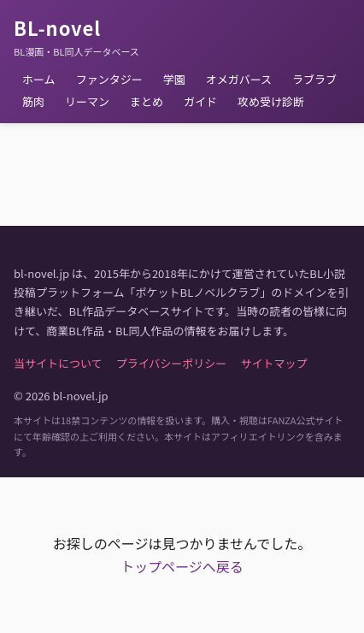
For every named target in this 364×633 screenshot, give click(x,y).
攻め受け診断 (271, 101)
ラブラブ (314, 79)
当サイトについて (58, 363)
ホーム (39, 79)
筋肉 (33, 101)
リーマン (87, 101)
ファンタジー (109, 79)
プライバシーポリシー (172, 363)
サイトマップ (273, 363)
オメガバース (239, 79)
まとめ (147, 101)
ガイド (200, 101)
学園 (174, 79)
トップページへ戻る (182, 566)
